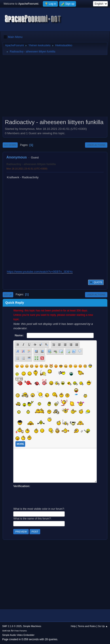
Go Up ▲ (103, 626)
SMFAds (6, 631)
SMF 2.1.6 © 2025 (12, 626)
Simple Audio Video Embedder (18, 635)
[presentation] (47, 497)
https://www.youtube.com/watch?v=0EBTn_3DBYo (40, 272)
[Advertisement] (55, 87)
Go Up (8, 295)
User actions (96, 145)
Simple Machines (32, 626)
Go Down (10, 145)
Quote (96, 282)
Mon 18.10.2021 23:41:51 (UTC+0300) (27, 169)
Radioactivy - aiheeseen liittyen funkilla (31, 164)
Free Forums (21, 631)
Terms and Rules (87, 626)
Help (73, 626)
